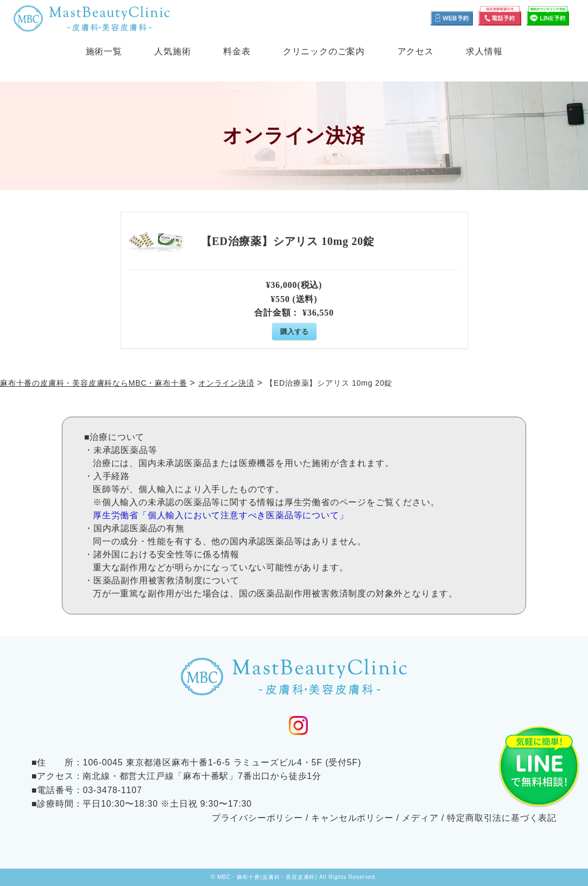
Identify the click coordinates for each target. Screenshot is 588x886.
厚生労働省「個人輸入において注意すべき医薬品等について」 (220, 515)
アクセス (416, 51)
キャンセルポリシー (352, 818)
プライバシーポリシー (257, 818)
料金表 (237, 51)
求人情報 (484, 51)
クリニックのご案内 (324, 51)
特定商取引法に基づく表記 (502, 818)
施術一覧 (104, 51)
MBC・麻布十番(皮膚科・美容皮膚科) (267, 877)
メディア (420, 818)
